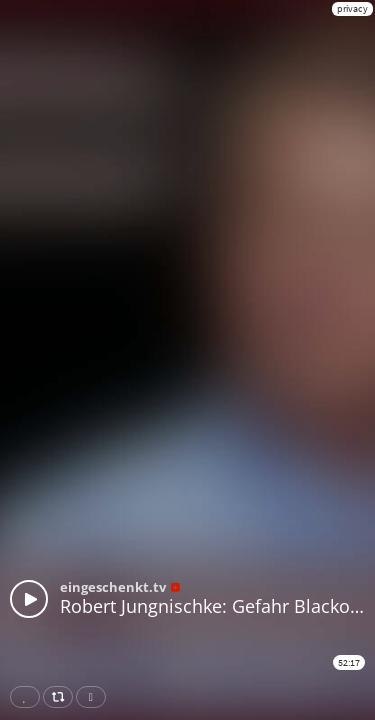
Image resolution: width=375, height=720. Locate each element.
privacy (352, 8)
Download (95, 697)
